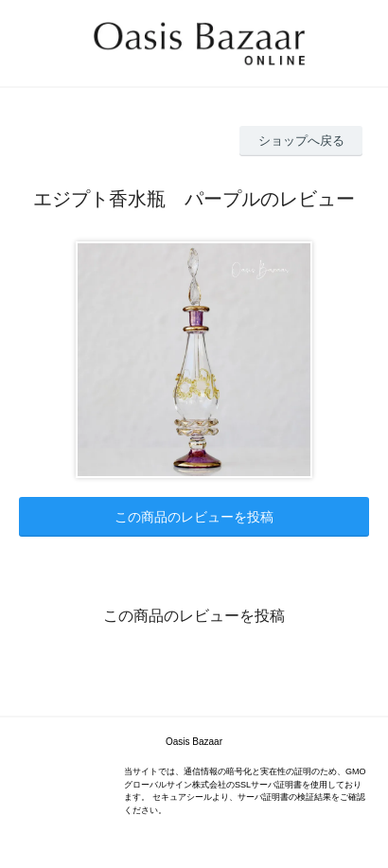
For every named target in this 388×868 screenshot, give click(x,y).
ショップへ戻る (301, 141)
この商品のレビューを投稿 (194, 517)
